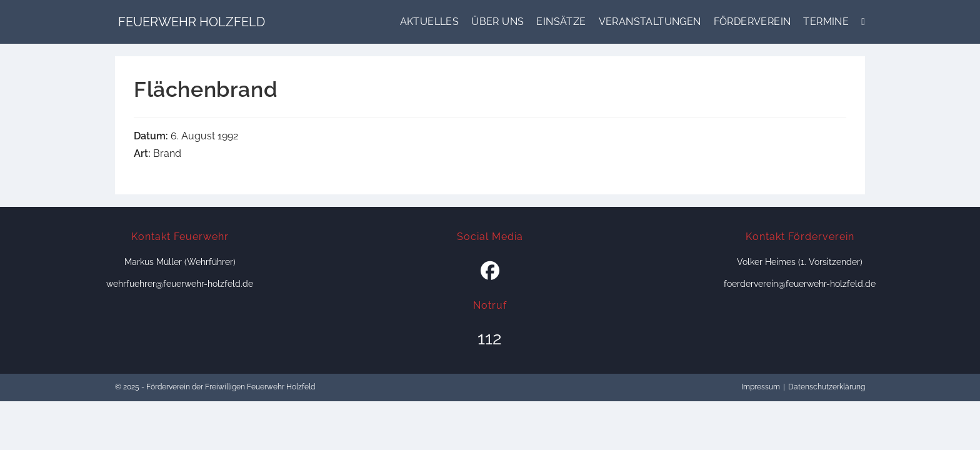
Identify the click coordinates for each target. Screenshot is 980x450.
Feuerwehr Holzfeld (192, 22)
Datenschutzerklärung (827, 387)
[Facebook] (490, 271)
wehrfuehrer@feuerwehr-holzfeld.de (180, 284)
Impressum (761, 387)
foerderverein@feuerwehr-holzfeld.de (800, 284)
